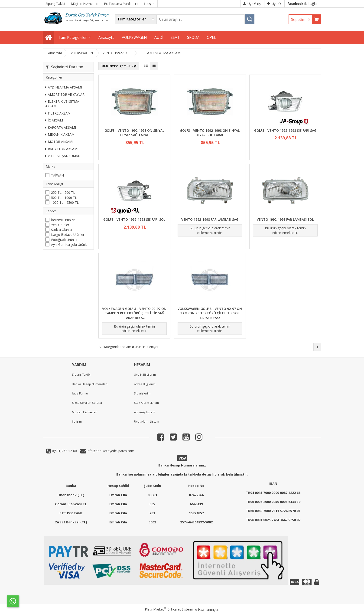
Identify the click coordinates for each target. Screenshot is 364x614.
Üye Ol (274, 4)
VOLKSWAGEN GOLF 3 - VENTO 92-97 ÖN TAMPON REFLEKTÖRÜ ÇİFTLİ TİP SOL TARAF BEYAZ (210, 313)
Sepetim (302, 20)
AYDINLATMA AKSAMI (64, 87)
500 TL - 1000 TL (64, 198)
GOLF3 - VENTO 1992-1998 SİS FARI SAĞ (285, 130)
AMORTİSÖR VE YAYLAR (65, 94)
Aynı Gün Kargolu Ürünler (70, 245)
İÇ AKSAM (54, 120)
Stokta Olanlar (62, 230)
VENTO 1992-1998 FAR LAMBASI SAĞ (210, 219)
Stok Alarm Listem (146, 403)
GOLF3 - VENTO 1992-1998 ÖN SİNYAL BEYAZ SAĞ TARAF (134, 133)
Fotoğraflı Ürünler (64, 240)
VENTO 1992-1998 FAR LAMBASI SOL (285, 219)
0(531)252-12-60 (64, 451)
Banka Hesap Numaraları (90, 384)
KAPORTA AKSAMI (61, 127)
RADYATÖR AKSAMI (62, 149)
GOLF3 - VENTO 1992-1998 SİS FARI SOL (134, 219)
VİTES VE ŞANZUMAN (63, 156)
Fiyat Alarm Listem (146, 421)
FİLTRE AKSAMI (58, 113)
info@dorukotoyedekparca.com (110, 451)
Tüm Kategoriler (72, 37)
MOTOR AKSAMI (59, 142)
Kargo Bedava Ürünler (68, 235)
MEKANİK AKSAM (60, 134)
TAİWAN (57, 175)
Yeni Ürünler (60, 225)
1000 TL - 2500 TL (65, 202)
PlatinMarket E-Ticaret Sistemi (169, 609)
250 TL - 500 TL (63, 192)
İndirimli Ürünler (63, 220)
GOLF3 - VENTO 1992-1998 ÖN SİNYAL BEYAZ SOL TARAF (210, 133)
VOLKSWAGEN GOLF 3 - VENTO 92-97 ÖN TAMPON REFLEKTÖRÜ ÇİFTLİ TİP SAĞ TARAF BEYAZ (134, 313)
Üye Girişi (252, 4)
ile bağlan (303, 4)
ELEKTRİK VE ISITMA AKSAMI (62, 104)
